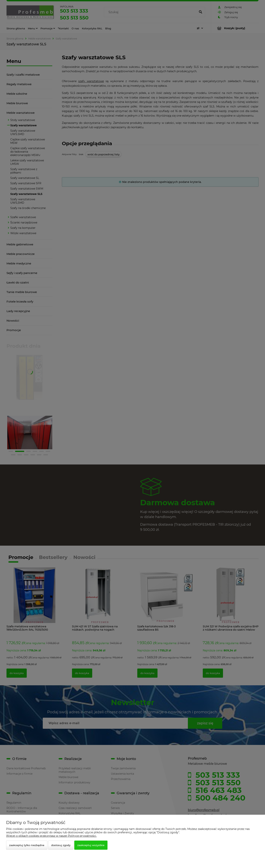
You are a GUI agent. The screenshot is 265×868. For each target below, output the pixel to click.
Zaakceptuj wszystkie (91, 845)
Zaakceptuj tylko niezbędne (27, 845)
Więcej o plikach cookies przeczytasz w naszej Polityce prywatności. (51, 836)
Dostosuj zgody (61, 845)
